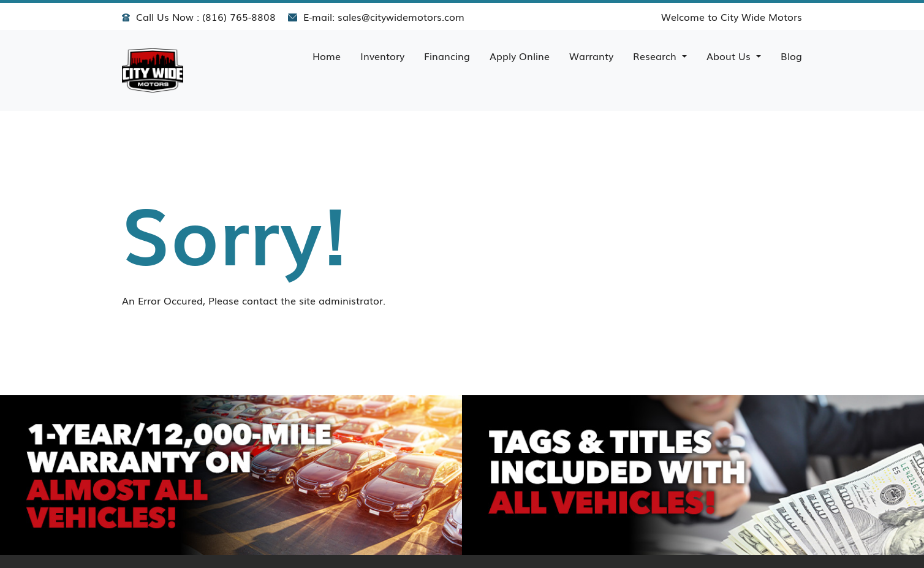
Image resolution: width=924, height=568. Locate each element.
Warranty (591, 56)
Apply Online (520, 56)
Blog (791, 56)
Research (656, 56)
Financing (447, 56)
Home (327, 56)
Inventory (382, 56)
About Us (730, 56)
